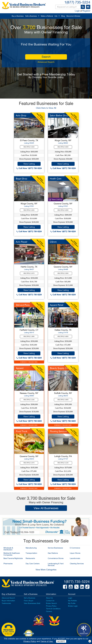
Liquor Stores (75, 553)
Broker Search (51, 603)
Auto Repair (22, 242)
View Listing (29, 164)
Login (77, 11)
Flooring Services (58, 431)
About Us (49, 598)
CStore (53, 242)
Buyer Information (8, 601)
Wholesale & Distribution (8, 549)
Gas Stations (53, 553)
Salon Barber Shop (59, 115)
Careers (49, 611)
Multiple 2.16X (29, 400)
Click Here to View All (46, 108)
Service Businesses (55, 548)
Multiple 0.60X (63, 147)
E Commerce (75, 548)
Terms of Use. (47, 641)
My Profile (72, 603)
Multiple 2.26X (29, 210)
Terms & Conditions (53, 609)
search (46, 57)
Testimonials (6, 603)
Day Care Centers (33, 564)
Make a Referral (47, 16)
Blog (63, 16)
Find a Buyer (29, 601)
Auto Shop (21, 115)
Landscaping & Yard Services (56, 564)
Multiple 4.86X (63, 336)
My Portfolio (72, 601)
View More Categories (46, 570)
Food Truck (22, 431)
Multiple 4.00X (63, 210)
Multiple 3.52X (29, 147)
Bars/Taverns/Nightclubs (13, 558)
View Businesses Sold (32, 603)
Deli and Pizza (23, 305)
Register (86, 11)
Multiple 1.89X (29, 336)
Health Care (56, 179)
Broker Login (73, 606)
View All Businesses (46, 508)
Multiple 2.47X (29, 273)
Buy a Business (18, 16)
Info (56, 16)
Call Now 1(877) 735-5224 (29, 168)
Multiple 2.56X (63, 273)
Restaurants (30, 558)
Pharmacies (8, 564)
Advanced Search (46, 62)
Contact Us (50, 601)
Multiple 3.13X (63, 463)
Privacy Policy (51, 606)
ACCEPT (61, 641)
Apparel (20, 368)
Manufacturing (31, 548)
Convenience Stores (56, 558)
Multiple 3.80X (63, 400)
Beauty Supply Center (61, 368)
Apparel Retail (56, 305)
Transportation (31, 553)
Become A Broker (73, 16)
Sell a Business (31, 16)
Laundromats (75, 558)
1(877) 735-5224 (77, 2)
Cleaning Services (77, 564)
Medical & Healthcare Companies (12, 554)
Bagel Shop (21, 179)
